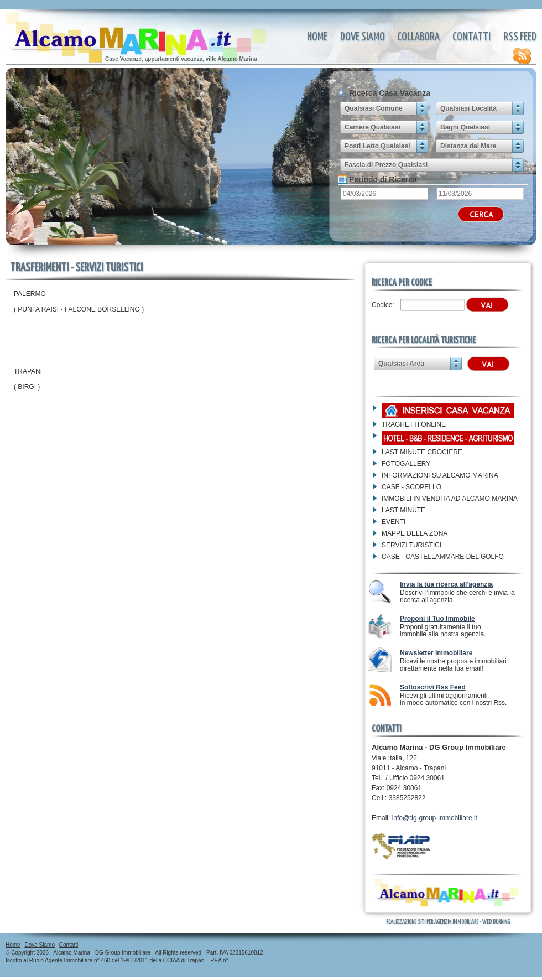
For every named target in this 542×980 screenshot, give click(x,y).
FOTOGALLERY (406, 464)
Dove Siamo (363, 37)
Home (317, 37)
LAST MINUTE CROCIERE (422, 452)
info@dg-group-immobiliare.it (435, 818)
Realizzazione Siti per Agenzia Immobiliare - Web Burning (448, 922)
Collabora (418, 37)
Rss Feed (520, 48)
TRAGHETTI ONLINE (414, 424)
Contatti (471, 37)
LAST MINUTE (403, 510)
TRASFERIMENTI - (141, 31)
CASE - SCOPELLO (411, 487)
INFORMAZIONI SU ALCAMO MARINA (440, 475)
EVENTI (394, 522)
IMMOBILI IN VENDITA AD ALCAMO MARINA (450, 499)
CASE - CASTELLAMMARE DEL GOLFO (443, 557)
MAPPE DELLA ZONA (415, 533)
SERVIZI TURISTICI (411, 545)
